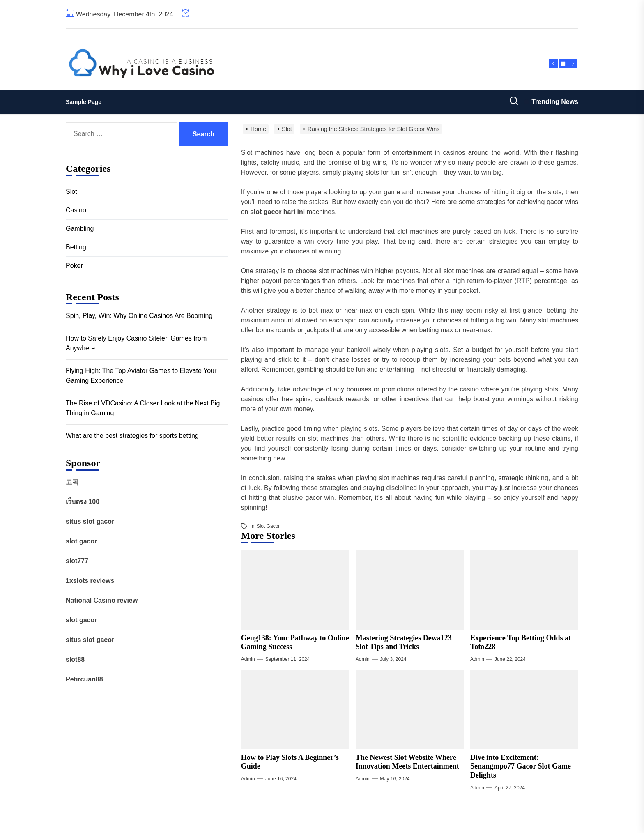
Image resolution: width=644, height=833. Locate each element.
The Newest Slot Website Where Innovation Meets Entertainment (407, 762)
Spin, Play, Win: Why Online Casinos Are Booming (139, 316)
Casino (76, 210)
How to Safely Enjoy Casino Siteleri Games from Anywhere (136, 343)
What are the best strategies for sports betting (132, 436)
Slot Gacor (268, 526)
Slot (71, 192)
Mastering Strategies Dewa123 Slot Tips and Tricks (404, 642)
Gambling (80, 229)
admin (248, 659)
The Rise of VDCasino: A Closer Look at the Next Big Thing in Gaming (143, 408)
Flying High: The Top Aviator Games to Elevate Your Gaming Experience (141, 376)
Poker (74, 266)
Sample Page (84, 102)
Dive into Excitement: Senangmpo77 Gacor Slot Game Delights (521, 766)
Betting (76, 247)
